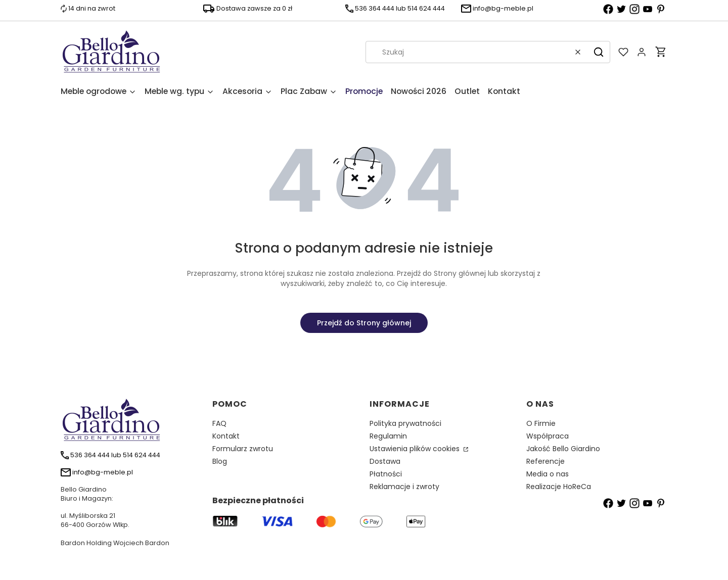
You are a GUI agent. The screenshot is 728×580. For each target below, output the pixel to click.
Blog (220, 461)
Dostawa (385, 461)
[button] (599, 52)
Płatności (386, 474)
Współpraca (548, 436)
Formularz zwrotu (243, 449)
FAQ (219, 423)
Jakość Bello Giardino (563, 449)
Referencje (545, 461)
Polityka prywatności (405, 423)
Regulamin (388, 436)
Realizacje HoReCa (559, 487)
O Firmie (541, 423)
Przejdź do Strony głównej (364, 323)
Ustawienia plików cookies (416, 449)
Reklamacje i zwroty (404, 487)
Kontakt (226, 436)
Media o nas (548, 474)
